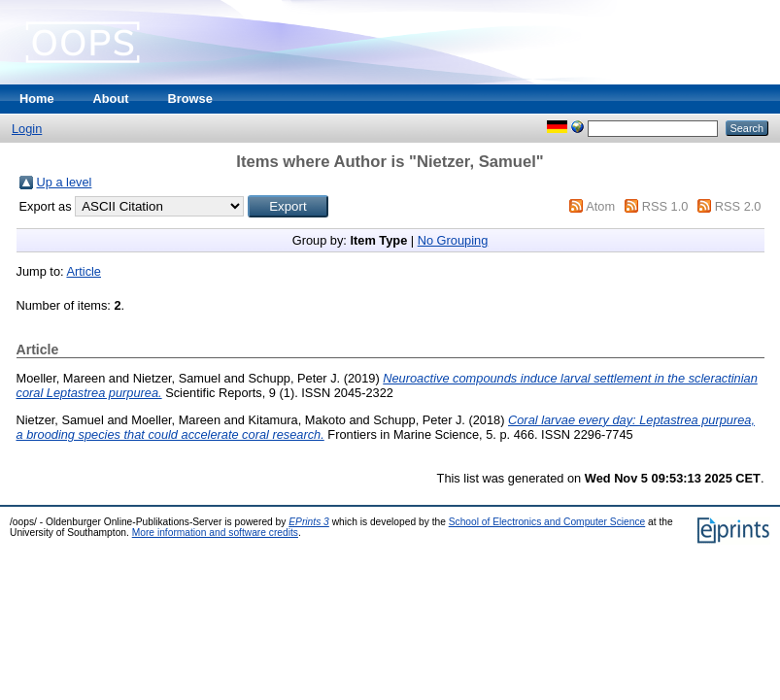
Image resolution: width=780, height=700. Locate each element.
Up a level (65, 182)
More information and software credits (215, 533)
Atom (600, 206)
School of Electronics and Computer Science (547, 522)
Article (84, 271)
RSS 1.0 (665, 206)
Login (27, 129)
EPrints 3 (309, 522)
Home (37, 99)
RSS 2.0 (738, 206)
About (111, 99)
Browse (190, 99)
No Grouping (453, 240)
